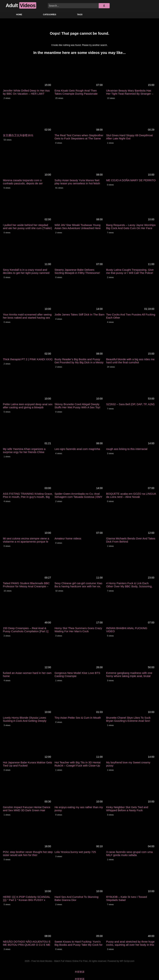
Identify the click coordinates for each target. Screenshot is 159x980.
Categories (50, 14)
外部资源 (80, 972)
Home (19, 14)
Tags (80, 14)
